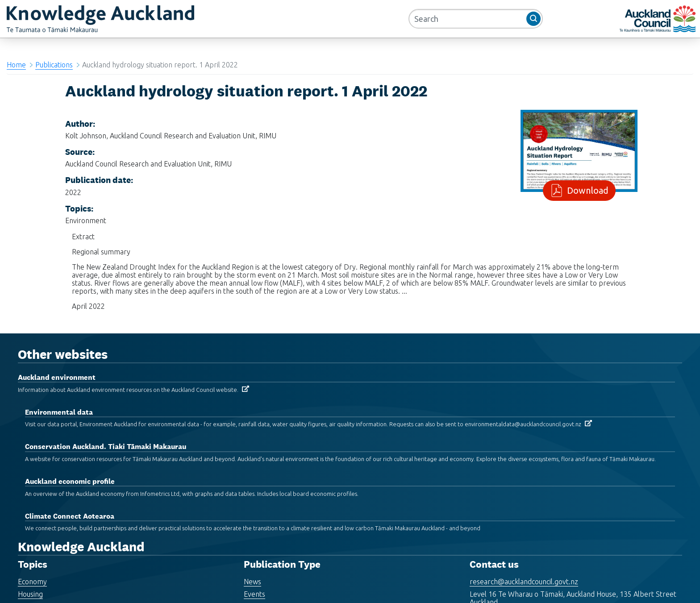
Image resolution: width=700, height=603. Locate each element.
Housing (30, 594)
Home (16, 65)
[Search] (476, 19)
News (252, 582)
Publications (54, 65)
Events (254, 594)
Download (586, 190)
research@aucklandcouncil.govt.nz (524, 582)
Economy (32, 582)
